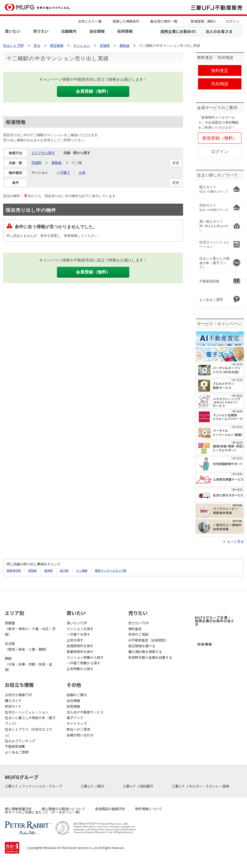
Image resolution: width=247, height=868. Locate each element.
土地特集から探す (80, 669)
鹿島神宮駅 (14, 571)
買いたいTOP (77, 623)
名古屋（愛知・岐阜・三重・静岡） (27, 646)
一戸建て (63, 173)
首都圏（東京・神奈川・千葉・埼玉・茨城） (30, 629)
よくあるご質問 (17, 752)
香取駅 (33, 571)
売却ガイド (13, 706)
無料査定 (135, 629)
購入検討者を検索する (145, 652)
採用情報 (125, 31)
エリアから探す (43, 153)
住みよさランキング (20, 741)
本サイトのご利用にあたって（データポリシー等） (44, 812)
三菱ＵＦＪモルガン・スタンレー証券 (201, 786)
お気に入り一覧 (90, 21)
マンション (40, 173)
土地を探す (75, 640)
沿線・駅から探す (77, 153)
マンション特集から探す (85, 657)
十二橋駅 (82, 571)
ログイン (233, 21)
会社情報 (97, 31)
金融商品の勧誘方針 (110, 809)
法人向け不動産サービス (85, 712)
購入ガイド (13, 701)
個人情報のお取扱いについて (63, 809)
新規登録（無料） (204, 21)
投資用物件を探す (80, 646)
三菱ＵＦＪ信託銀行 (138, 786)
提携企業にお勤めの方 (178, 31)
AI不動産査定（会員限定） (148, 640)
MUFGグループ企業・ (215, 621)
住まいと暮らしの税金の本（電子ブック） (30, 721)
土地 (82, 173)
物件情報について (149, 809)
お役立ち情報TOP (18, 695)
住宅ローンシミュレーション (27, 712)
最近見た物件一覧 (164, 21)
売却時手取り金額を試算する (150, 657)
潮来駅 (48, 571)
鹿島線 (56, 163)
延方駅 (64, 571)
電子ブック (75, 718)
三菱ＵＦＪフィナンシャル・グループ (34, 786)
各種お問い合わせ (80, 735)
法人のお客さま (219, 31)
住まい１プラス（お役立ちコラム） (28, 732)
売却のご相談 (138, 634)
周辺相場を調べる (142, 646)
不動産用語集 (15, 746)
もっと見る (235, 541)
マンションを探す (80, 629)
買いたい (13, 31)
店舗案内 (69, 31)
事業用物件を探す (80, 652)
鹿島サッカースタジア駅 (111, 571)
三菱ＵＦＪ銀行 (93, 786)
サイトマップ (77, 723)
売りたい (41, 31)
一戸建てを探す (78, 634)
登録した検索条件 (126, 21)
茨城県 (36, 163)
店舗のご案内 (77, 695)
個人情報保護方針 (18, 809)
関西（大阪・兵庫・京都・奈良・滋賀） (28, 664)
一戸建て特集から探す (83, 663)
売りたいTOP (139, 623)
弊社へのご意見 (78, 729)
